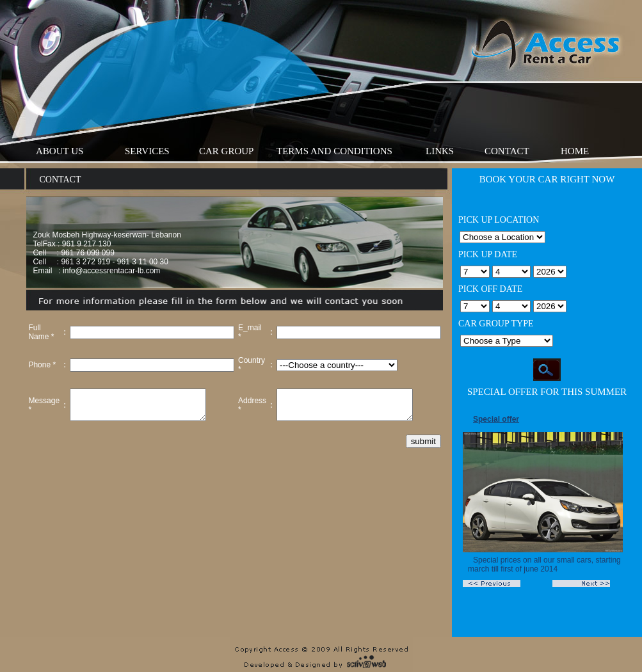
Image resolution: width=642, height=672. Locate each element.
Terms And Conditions (334, 151)
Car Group (226, 151)
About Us (60, 151)
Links (440, 151)
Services (147, 151)
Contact (507, 151)
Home (575, 151)
